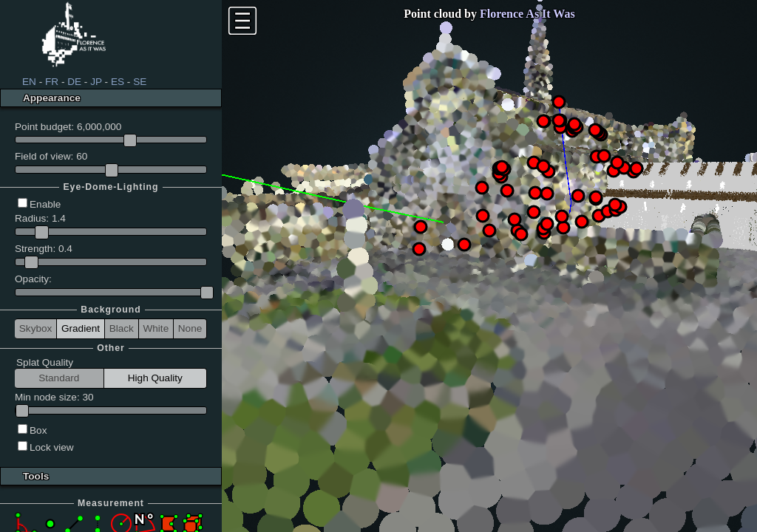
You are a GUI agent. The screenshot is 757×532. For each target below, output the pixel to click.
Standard (59, 378)
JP (96, 82)
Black (122, 328)
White (156, 328)
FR (52, 82)
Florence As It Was (527, 14)
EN (29, 82)
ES (118, 82)
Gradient (81, 328)
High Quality (155, 378)
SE (140, 82)
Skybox (36, 328)
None (190, 328)
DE (74, 82)
